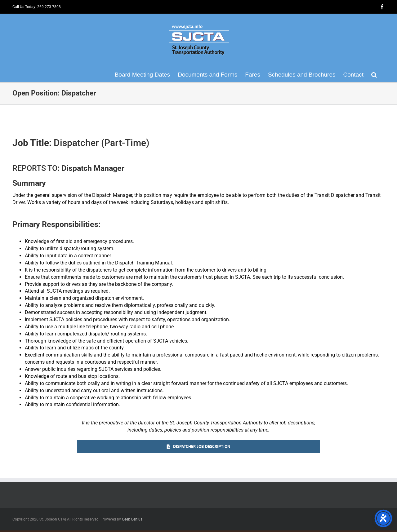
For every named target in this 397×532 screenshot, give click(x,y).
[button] (374, 74)
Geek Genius (132, 519)
